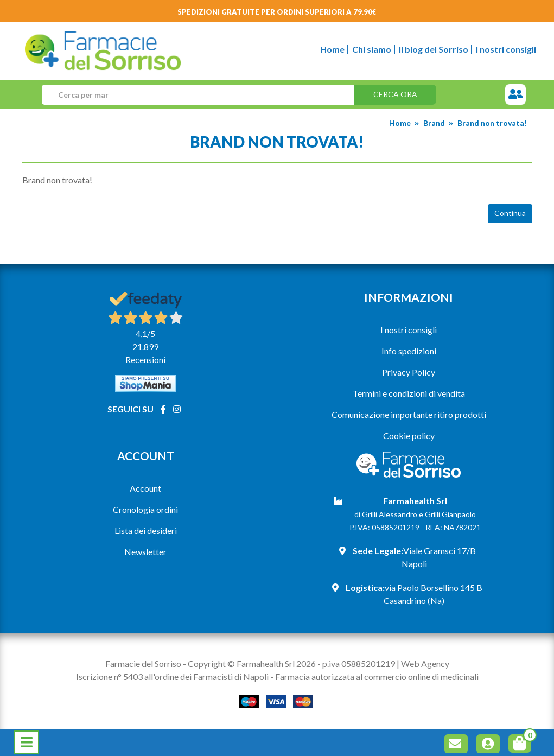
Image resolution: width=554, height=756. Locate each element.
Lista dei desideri (146, 531)
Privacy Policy (409, 372)
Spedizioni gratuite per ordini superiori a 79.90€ (277, 12)
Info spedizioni (409, 351)
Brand (434, 123)
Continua (510, 213)
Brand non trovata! (492, 123)
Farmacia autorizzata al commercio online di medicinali (377, 676)
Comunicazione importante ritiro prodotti (409, 414)
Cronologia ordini (145, 509)
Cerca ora (395, 94)
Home (332, 49)
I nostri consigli (506, 49)
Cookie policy (409, 436)
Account (145, 488)
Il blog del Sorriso (434, 49)
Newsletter (145, 552)
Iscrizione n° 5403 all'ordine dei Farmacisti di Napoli (172, 676)
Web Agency (425, 663)
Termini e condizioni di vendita (409, 393)
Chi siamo (372, 49)
